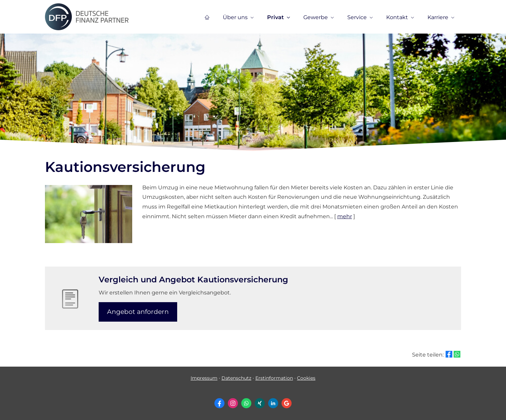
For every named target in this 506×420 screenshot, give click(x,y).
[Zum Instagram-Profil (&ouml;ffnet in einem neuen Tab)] (233, 403)
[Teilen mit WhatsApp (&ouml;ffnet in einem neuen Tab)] (457, 354)
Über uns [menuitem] (235, 17)
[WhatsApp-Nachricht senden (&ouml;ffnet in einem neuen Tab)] (246, 403)
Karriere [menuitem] (438, 17)
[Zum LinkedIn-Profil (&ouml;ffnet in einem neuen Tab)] (273, 403)
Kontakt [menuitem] (397, 17)
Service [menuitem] (357, 17)
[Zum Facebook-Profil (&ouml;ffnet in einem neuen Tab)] (219, 403)
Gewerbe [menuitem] (316, 17)
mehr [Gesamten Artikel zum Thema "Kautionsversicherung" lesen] (345, 216)
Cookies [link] (306, 378)
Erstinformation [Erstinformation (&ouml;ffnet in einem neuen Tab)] (274, 378)
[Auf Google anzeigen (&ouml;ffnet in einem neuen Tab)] (287, 403)
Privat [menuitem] (275, 17)
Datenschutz (236, 378)
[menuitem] (207, 17)
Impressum (204, 378)
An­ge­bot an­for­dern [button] (138, 312)
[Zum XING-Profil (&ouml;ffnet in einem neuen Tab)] (260, 403)
